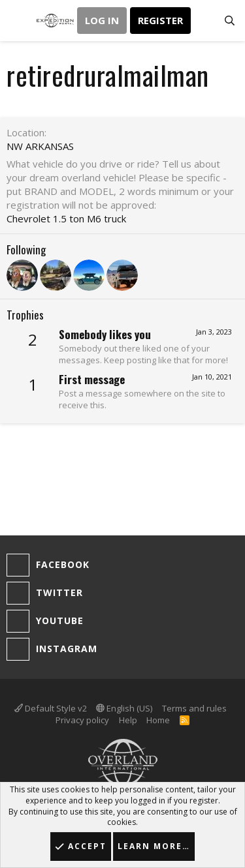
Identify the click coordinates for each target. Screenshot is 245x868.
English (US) (124, 708)
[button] (18, 21)
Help (128, 720)
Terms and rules (194, 708)
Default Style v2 (51, 708)
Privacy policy (82, 720)
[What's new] (204, 21)
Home (158, 720)
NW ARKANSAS (40, 146)
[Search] (230, 21)
